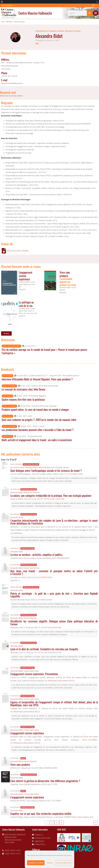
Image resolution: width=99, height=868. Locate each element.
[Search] (90, 13)
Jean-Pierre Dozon (17, 467)
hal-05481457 (15, 548)
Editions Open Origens (80, 817)
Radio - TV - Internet (9, 386)
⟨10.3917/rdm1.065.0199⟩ (54, 499)
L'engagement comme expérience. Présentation (34, 674)
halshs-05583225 (16, 464)
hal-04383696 (15, 643)
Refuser (50, 863)
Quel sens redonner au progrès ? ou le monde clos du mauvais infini (39, 420)
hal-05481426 (15, 514)
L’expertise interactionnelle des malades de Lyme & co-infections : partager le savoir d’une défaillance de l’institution (54, 522)
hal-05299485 (15, 791)
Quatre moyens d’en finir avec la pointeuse (23, 399)
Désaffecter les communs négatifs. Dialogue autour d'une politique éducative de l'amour (54, 622)
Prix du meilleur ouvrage (12, 346)
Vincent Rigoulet (30, 618)
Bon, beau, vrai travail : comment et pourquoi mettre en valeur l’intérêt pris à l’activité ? (54, 572)
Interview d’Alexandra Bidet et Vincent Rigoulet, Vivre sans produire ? (37, 379)
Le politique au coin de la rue (26, 304)
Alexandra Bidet (24, 282)
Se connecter (7, 5)
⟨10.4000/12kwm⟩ (45, 600)
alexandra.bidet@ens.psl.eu (12, 83)
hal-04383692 (15, 615)
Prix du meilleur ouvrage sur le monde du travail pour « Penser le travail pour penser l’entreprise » (44, 351)
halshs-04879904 (16, 587)
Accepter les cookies (36, 863)
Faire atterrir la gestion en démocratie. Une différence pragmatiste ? (45, 781)
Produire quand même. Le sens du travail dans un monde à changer (35, 409)
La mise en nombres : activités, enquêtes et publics (36, 554)
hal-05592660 (15, 565)
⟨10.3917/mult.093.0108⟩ (51, 627)
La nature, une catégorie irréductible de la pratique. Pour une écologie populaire (51, 495)
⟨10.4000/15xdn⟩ (76, 474)
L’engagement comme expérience (27, 797)
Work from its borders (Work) (11, 96)
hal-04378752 (15, 696)
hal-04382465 (15, 727)
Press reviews (8, 376)
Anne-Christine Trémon (60, 467)
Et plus (6, 333)
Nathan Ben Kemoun (32, 492)
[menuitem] (2, 2)
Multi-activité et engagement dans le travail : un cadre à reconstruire (37, 440)
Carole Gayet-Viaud (31, 671)
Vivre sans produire (65, 274)
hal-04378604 (15, 668)
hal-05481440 (15, 489)
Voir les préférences (64, 863)
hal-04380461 (15, 774)
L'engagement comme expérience (26, 276)
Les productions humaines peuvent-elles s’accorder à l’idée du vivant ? (38, 430)
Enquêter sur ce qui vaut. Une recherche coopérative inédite (41, 813)
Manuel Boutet (44, 467)
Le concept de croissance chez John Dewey (23, 389)
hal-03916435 (15, 807)
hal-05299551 (15, 758)
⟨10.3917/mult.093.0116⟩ (51, 652)
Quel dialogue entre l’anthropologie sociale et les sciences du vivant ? (46, 470)
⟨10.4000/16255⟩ (45, 577)
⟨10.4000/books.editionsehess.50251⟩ (60, 681)
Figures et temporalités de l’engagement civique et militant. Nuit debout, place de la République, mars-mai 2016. (54, 703)
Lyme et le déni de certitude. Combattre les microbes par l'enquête (44, 649)
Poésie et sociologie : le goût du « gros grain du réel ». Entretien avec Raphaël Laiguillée (54, 595)
